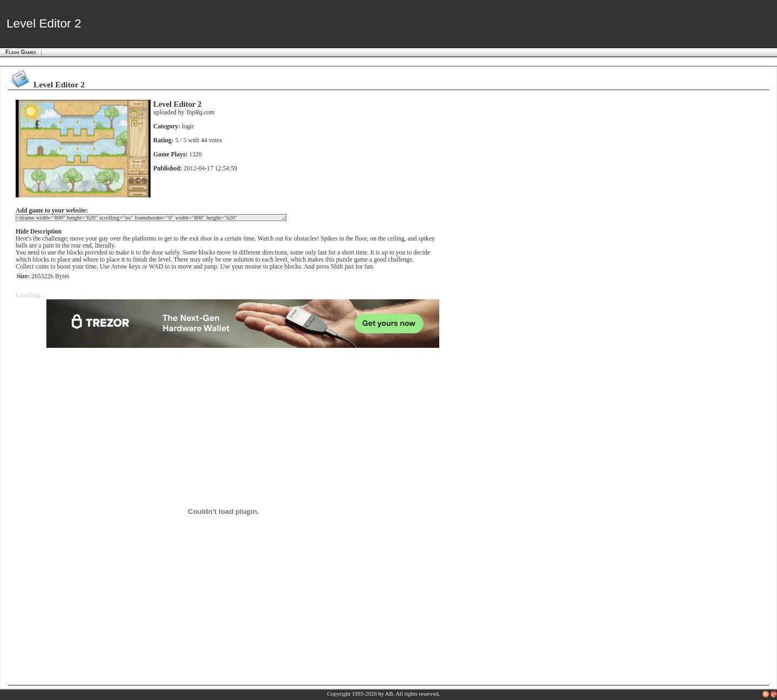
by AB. (386, 694)
